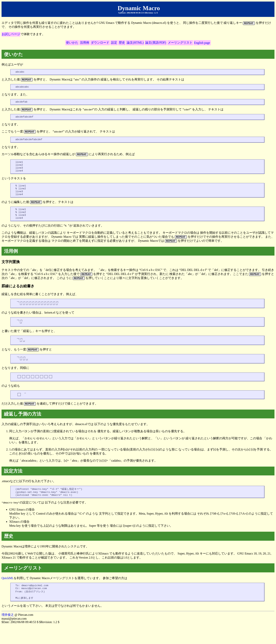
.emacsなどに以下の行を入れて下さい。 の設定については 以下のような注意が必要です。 (138, 513)
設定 (114, 43)
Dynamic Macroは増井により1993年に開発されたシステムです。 (138, 556)
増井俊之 (8, 633)
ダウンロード (100, 43)
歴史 (122, 43)
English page (202, 43)
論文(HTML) (135, 43)
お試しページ (11, 34)
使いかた (72, 43)
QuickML (8, 595)
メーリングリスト (180, 43)
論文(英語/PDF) (156, 43)
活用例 (85, 43)
